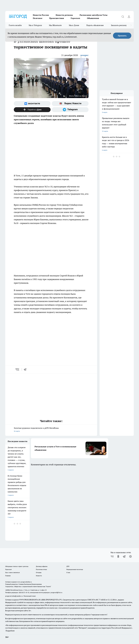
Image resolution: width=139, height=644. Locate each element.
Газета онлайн (15, 25)
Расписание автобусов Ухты (94, 15)
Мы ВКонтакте (55, 25)
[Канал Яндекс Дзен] (32, 110)
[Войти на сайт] (129, 17)
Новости (39, 576)
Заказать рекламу (119, 25)
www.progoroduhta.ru (24, 582)
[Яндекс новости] (70, 104)
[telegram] (26, 369)
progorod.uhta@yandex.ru (14, 596)
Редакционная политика (75, 569)
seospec (84, 55)
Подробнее (10, 631)
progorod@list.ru (56, 592)
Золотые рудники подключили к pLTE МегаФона (51, 430)
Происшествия (57, 18)
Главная (8, 576)
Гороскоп (75, 18)
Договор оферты (42, 566)
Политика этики (41, 569)
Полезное (38, 18)
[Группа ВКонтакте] (32, 104)
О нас (68, 572)
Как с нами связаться (12, 572)
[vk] (18, 369)
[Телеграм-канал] (70, 110)
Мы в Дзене (74, 25)
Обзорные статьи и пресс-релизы (17, 566)
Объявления (93, 18)
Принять (122, 36)
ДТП (68, 566)
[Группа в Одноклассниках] (118, 556)
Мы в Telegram (35, 25)
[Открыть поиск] (123, 17)
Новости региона (64, 15)
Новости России (41, 15)
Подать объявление (95, 25)
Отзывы (39, 572)
